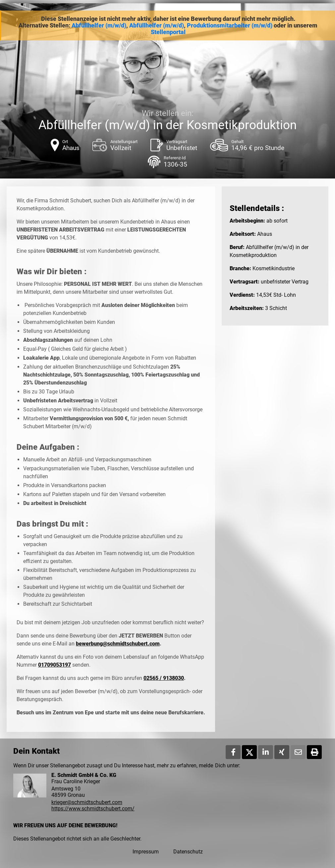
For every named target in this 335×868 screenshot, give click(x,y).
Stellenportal (168, 32)
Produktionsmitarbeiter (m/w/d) (230, 26)
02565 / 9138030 (164, 678)
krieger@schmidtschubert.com (87, 802)
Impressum (146, 852)
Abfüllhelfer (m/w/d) (99, 26)
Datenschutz (188, 852)
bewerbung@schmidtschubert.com (118, 644)
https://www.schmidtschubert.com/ (93, 809)
